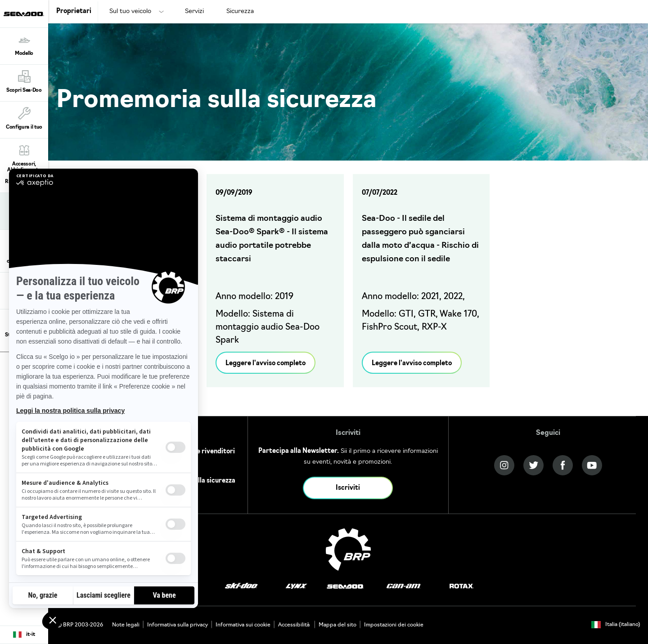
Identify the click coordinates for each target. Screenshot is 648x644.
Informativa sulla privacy (178, 625)
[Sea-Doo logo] (24, 14)
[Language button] (24, 635)
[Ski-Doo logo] (241, 587)
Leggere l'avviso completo (265, 364)
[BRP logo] (348, 550)
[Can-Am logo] (403, 587)
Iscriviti (348, 488)
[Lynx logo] (297, 587)
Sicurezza (240, 11)
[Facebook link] (563, 465)
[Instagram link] (504, 465)
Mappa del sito (337, 625)
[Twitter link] (533, 465)
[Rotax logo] (462, 587)
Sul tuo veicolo (130, 11)
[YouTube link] (592, 465)
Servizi (194, 11)
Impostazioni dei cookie (394, 625)
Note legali (126, 625)
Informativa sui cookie (243, 625)
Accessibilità (295, 625)
